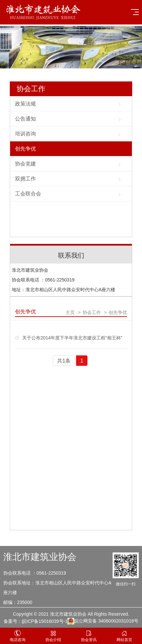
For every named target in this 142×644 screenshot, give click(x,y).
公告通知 (25, 119)
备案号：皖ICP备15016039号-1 (36, 621)
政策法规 (25, 104)
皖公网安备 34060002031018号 (103, 621)
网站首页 (124, 636)
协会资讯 (89, 636)
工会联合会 (28, 194)
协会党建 (25, 164)
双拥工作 (25, 179)
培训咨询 (25, 134)
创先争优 (25, 149)
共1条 (64, 361)
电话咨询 (18, 636)
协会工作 (31, 89)
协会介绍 (53, 636)
